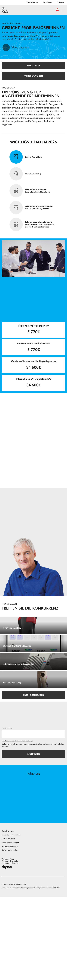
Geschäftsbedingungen (11, 926)
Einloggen (60, 2)
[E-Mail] (33, 817)
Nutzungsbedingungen (10, 930)
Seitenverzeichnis (8, 922)
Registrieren (47, 2)
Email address (7, 812)
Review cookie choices (10, 934)
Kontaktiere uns (32, 2)
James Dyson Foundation (11, 918)
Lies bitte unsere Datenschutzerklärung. (17, 824)
